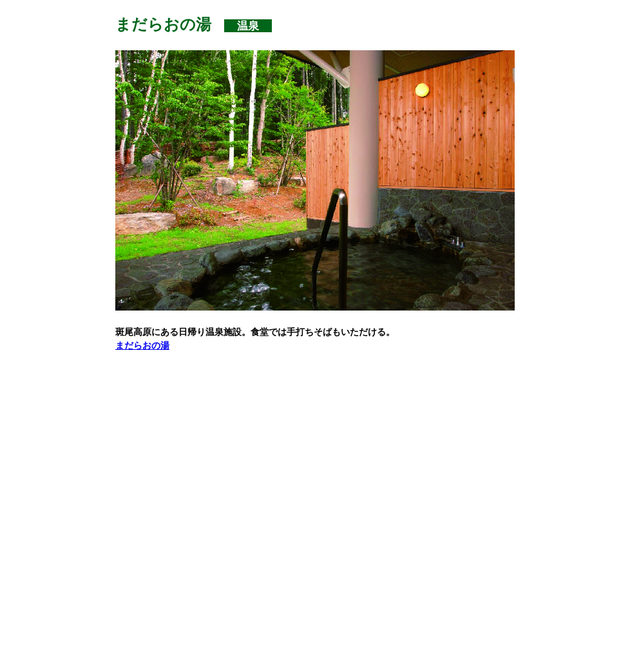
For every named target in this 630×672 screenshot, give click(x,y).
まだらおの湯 (142, 345)
